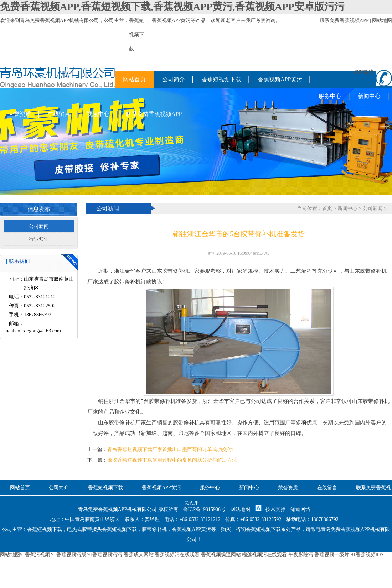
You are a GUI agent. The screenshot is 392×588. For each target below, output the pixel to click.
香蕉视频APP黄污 (171, 21)
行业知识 (39, 239)
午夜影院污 (301, 555)
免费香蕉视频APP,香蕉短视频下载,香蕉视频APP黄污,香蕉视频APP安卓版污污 (172, 7)
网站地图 (382, 21)
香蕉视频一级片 (332, 555)
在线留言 (59, 114)
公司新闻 (39, 226)
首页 (327, 208)
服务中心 (330, 96)
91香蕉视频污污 (105, 555)
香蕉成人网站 (139, 555)
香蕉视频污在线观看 (177, 555)
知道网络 (300, 509)
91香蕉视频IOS (367, 555)
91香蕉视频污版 (69, 555)
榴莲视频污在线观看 (264, 555)
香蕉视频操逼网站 (221, 555)
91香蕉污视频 (35, 555)
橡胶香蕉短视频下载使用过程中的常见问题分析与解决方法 (172, 460)
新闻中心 (369, 96)
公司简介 (174, 79)
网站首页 (134, 79)
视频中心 (98, 114)
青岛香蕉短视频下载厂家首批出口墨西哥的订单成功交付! (171, 449)
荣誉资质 (20, 114)
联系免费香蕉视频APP (344, 21)
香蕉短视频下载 (221, 79)
